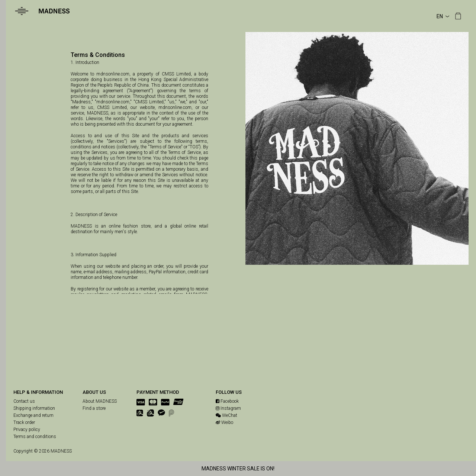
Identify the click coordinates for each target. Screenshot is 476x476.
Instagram (228, 408)
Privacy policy (27, 430)
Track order (24, 422)
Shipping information (34, 408)
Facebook (227, 401)
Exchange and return (33, 415)
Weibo (224, 422)
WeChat (226, 415)
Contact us (24, 401)
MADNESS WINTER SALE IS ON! (238, 469)
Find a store (94, 408)
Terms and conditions (35, 437)
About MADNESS (100, 401)
